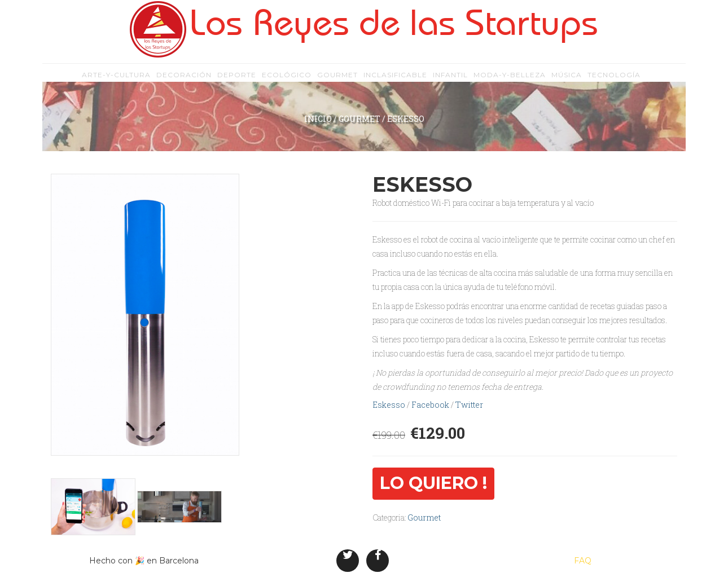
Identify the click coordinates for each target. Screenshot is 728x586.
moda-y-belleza (510, 79)
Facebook (430, 405)
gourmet (337, 79)
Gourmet (359, 119)
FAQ (583, 561)
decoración (184, 79)
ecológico (287, 79)
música (567, 79)
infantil (450, 79)
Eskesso (389, 405)
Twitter (469, 405)
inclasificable (395, 79)
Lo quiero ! (433, 483)
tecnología (614, 79)
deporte (237, 79)
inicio (318, 119)
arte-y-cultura (116, 79)
